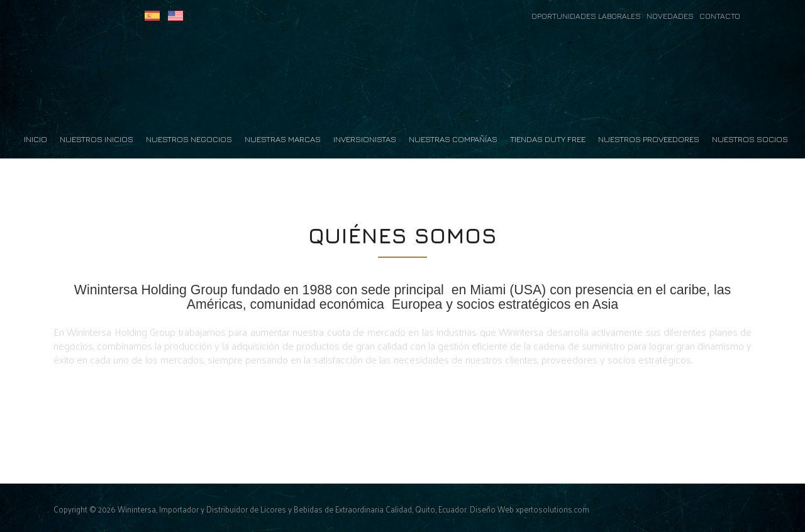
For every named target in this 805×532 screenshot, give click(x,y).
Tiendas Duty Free (548, 139)
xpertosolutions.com (552, 509)
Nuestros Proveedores (649, 139)
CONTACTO (720, 16)
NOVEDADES (673, 16)
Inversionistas (365, 139)
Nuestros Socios (750, 139)
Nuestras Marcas (283, 139)
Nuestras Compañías (453, 139)
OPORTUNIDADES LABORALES (587, 16)
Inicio (36, 139)
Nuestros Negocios (189, 139)
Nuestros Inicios (97, 139)
